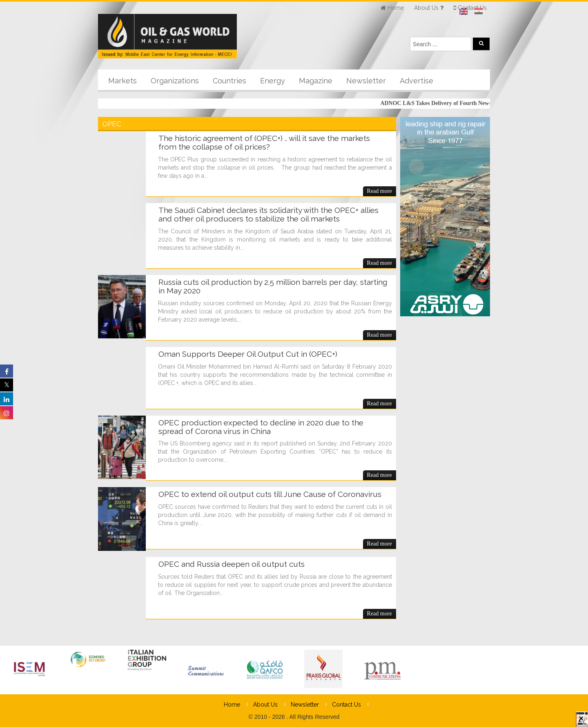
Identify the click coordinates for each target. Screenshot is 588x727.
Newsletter (366, 81)
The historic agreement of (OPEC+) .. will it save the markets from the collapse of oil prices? (264, 142)
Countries (229, 81)
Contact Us (346, 705)
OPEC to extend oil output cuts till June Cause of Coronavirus (270, 494)
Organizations (175, 81)
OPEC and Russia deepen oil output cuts (232, 564)
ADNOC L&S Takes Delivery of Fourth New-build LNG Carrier (462, 103)
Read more (380, 191)
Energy (273, 81)
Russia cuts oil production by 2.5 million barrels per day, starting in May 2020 (273, 286)
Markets (122, 81)
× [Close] (581, 722)
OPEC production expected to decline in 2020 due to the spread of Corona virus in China (261, 427)
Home (232, 705)
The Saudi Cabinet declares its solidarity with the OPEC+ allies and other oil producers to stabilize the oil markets (268, 214)
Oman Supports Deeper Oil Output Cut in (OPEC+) (248, 354)
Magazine (316, 81)
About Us (265, 705)
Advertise (416, 81)
